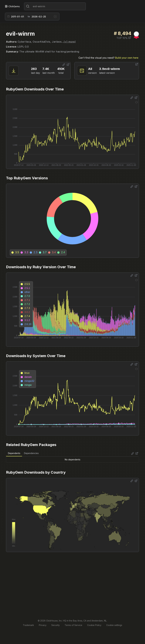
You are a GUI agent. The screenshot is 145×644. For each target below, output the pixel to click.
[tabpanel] (72, 459)
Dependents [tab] (14, 453)
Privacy (43, 625)
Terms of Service (73, 625)
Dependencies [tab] (31, 453)
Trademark (28, 625)
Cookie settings (114, 625)
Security (56, 625)
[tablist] (23, 453)
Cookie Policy (94, 625)
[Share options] (64, 65)
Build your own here (127, 58)
